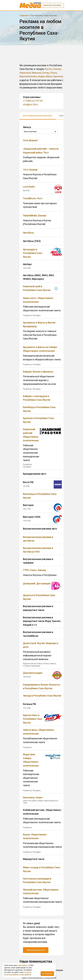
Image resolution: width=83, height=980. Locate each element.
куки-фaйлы (23, 965)
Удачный (58, 76)
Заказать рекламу (52, 5)
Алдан (41, 76)
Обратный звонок (36, 950)
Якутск (48, 69)
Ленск (53, 73)
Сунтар (45, 73)
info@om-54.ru (30, 105)
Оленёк (57, 69)
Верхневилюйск (28, 76)
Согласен (47, 974)
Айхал (49, 76)
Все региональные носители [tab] (38, 116)
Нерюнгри (25, 73)
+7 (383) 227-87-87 (33, 101)
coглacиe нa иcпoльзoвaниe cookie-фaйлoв (18, 973)
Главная (24, 15)
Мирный (36, 73)
